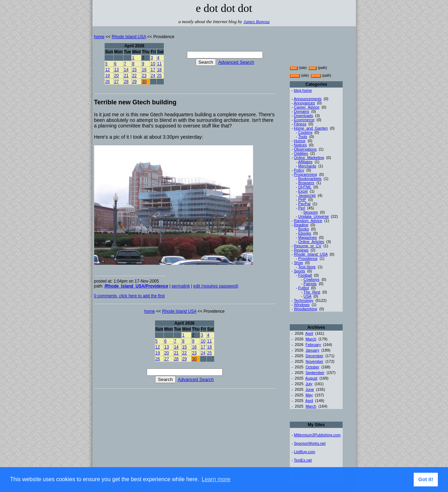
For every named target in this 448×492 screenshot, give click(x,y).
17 (153, 70)
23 (144, 76)
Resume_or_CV (308, 246)
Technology (304, 300)
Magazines (307, 237)
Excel (303, 191)
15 (134, 70)
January (312, 350)
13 (116, 70)
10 (153, 64)
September (315, 373)
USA (307, 296)
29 (134, 82)
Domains (302, 111)
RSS (294, 68)
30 (144, 82)
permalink (181, 286)
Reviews (301, 250)
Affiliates (305, 162)
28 (126, 82)
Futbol (304, 288)
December (314, 356)
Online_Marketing (309, 158)
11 (159, 64)
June (310, 389)
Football (305, 275)
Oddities (301, 153)
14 (126, 70)
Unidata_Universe (313, 216)
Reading (301, 225)
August (311, 378)
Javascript (307, 195)
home (99, 37)
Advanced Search (236, 62)
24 (153, 76)
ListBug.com (305, 452)
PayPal (304, 204)
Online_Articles (311, 242)
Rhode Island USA (129, 37)
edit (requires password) (216, 286)
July (309, 384)
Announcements (308, 99)
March (311, 339)
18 (159, 70)
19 (107, 76)
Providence (308, 258)
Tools (303, 137)
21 (126, 76)
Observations (305, 149)
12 (107, 70)
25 (159, 76)
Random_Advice (308, 221)
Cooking (305, 132)
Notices (300, 145)
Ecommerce (304, 120)
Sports (300, 271)
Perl (302, 208)
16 (144, 70)
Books (304, 229)
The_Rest (312, 292)
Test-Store (307, 267)
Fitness (300, 124)
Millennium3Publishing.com (317, 435)
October (312, 367)
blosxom (311, 212)
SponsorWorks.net (310, 443)
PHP (302, 200)
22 (134, 76)
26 (107, 82)
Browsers (306, 183)
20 (116, 76)
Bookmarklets (310, 179)
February (313, 345)
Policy (299, 170)
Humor (300, 141)
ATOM (295, 76)
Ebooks (305, 233)
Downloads (303, 116)
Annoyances (304, 103)
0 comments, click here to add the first (129, 296)
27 (116, 82)
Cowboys (311, 279)
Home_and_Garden (311, 128)
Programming (306, 174)
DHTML (305, 187)
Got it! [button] (426, 479)
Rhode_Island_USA (311, 254)
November (314, 361)
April (309, 333)
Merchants (307, 166)
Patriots (310, 284)
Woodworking (306, 309)
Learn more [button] (216, 479)
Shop (299, 263)
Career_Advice (307, 107)
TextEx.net (303, 460)
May (309, 395)
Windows (302, 305)
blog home (303, 90)
